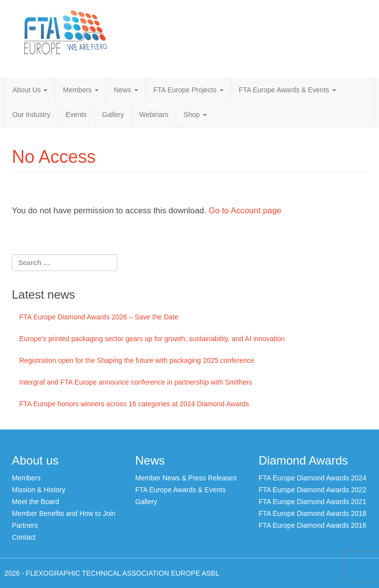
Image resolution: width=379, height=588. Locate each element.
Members (80, 90)
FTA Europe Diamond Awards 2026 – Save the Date (99, 317)
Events (76, 115)
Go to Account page (245, 211)
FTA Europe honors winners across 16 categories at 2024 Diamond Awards (134, 404)
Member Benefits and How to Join (64, 513)
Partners (25, 525)
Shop (195, 115)
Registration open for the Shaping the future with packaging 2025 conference (137, 360)
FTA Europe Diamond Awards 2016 (312, 525)
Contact (24, 537)
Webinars (154, 115)
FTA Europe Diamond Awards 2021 (312, 502)
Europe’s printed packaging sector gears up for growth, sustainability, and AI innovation (152, 339)
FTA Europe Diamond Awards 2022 (312, 490)
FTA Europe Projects (189, 90)
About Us (30, 90)
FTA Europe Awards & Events (287, 90)
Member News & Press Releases (186, 478)
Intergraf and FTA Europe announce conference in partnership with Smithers (136, 382)
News (126, 90)
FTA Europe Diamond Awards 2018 (312, 513)
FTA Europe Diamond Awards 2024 (312, 478)
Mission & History (38, 490)
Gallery (113, 115)
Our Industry (31, 115)
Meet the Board (36, 502)
